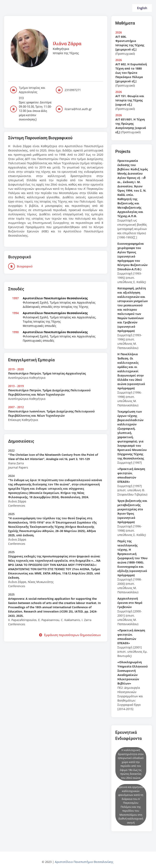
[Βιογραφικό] (11, 266)
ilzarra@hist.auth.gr (78, 109)
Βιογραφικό (25, 266)
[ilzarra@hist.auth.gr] (59, 109)
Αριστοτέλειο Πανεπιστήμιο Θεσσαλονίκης (84, 862)
